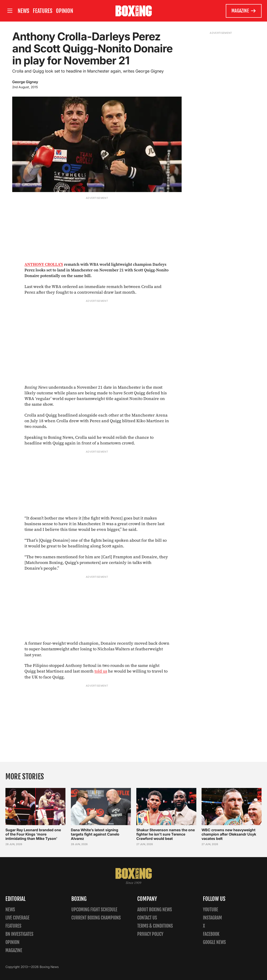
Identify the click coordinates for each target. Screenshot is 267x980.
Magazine (244, 11)
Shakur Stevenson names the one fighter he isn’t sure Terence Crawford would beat (166, 834)
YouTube (210, 910)
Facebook (211, 934)
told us (101, 671)
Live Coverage (17, 918)
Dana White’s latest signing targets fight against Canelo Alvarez (95, 834)
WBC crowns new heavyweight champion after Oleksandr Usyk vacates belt (229, 834)
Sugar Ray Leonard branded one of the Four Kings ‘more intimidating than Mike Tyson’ (33, 834)
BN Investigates (19, 934)
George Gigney (25, 82)
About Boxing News (155, 910)
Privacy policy (150, 934)
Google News (214, 942)
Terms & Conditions (155, 926)
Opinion (65, 11)
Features (43, 11)
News (23, 11)
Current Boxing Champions (96, 918)
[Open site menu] (10, 11)
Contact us (147, 918)
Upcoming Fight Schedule (94, 910)
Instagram (212, 918)
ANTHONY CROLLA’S (44, 264)
